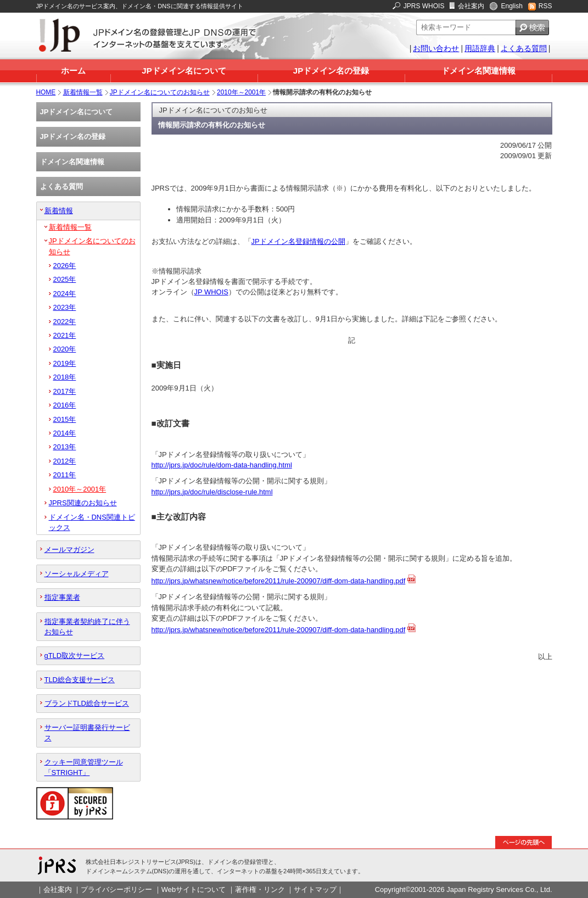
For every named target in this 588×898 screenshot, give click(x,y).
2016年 (65, 405)
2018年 (65, 377)
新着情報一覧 (83, 92)
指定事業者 (62, 597)
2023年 (65, 307)
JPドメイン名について (184, 71)
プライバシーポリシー (116, 889)
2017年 (65, 391)
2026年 (65, 266)
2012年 (65, 461)
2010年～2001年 (241, 92)
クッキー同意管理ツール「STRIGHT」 (84, 767)
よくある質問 (524, 48)
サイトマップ (315, 889)
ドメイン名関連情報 (478, 71)
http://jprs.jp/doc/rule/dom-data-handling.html (222, 465)
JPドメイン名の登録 (331, 71)
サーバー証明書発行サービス (87, 733)
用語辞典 (480, 48)
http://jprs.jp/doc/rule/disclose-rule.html (212, 492)
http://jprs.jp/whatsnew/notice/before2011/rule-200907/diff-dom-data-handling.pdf (279, 581)
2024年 (65, 294)
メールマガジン (69, 550)
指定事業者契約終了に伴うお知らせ (87, 627)
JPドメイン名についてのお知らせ (160, 92)
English (511, 6)
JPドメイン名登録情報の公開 (298, 241)
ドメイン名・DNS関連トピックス (92, 522)
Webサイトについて (194, 889)
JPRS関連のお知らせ (83, 503)
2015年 (65, 419)
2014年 (65, 433)
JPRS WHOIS (424, 6)
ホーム (73, 71)
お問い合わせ (436, 48)
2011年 (65, 475)
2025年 (65, 279)
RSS (545, 6)
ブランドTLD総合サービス (87, 703)
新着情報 (59, 211)
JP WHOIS (211, 292)
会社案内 (471, 6)
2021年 (65, 335)
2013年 (65, 447)
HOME (46, 92)
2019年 (65, 363)
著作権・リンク (260, 889)
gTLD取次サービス (75, 656)
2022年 (65, 322)
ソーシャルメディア (77, 574)
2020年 (65, 349)
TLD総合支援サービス (80, 680)
